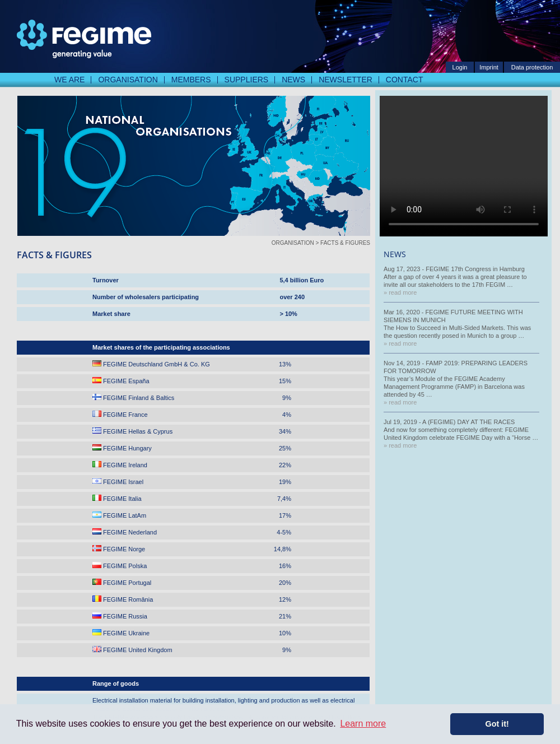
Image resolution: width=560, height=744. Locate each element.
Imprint (489, 67)
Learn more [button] (363, 724)
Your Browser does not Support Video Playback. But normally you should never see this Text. (464, 166)
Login (460, 67)
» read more (400, 292)
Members (191, 80)
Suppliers (247, 80)
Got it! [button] (497, 724)
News (293, 80)
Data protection (532, 67)
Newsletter (346, 80)
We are (69, 80)
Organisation (128, 80)
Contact (405, 80)
